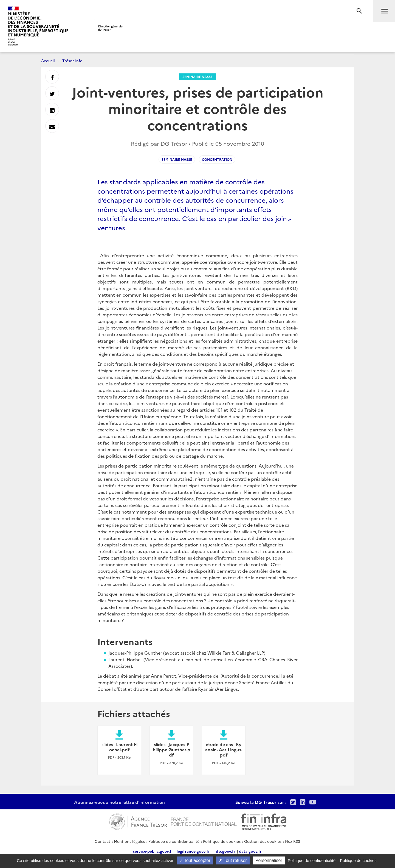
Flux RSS (293, 841)
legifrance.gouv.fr (193, 851)
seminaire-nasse (177, 159)
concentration (217, 159)
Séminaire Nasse (198, 77)
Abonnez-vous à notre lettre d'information (119, 802)
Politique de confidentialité (174, 841)
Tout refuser (233, 860)
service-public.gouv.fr (153, 851)
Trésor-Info (72, 61)
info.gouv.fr (224, 851)
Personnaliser (269, 860)
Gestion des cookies (263, 841)
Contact (102, 841)
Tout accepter (195, 860)
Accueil (48, 61)
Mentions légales (129, 841)
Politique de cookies (222, 841)
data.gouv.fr (250, 851)
